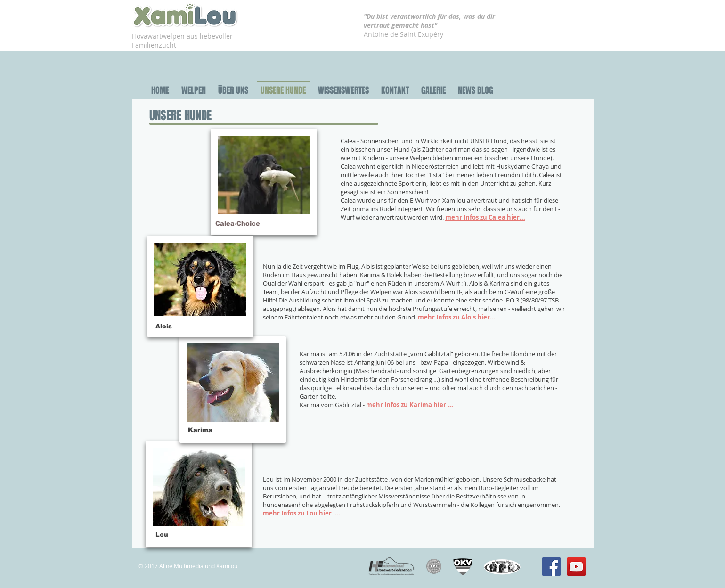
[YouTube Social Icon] (576, 567)
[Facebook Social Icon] (551, 567)
